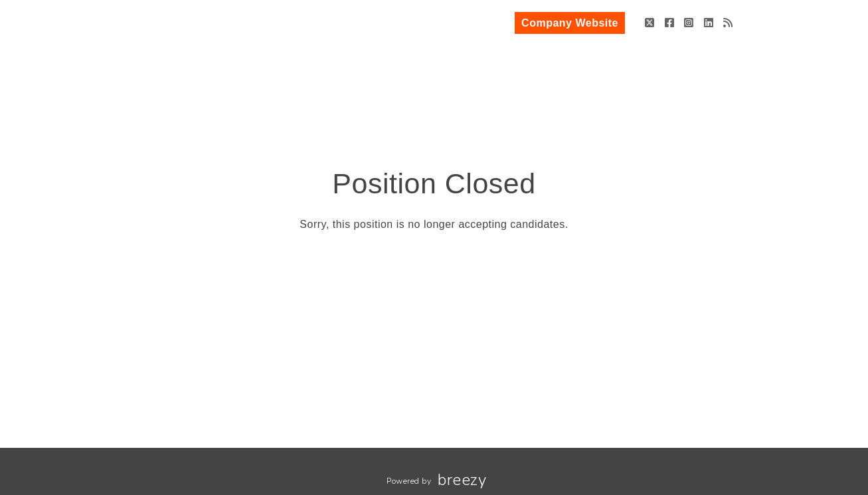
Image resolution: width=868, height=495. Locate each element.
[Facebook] (670, 23)
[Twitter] (650, 23)
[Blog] (728, 23)
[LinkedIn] (709, 23)
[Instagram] (689, 23)
